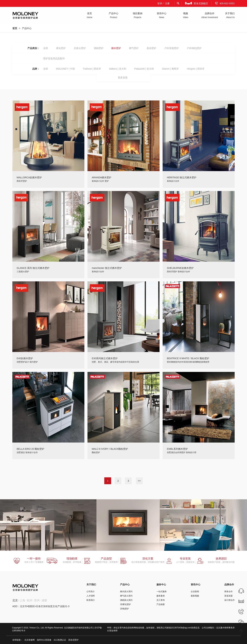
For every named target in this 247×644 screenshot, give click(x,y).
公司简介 (91, 592)
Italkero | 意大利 (118, 69)
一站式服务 (162, 592)
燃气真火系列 (126, 596)
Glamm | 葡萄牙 (170, 69)
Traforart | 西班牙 (92, 69)
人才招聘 (91, 596)
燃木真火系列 (126, 592)
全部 (46, 48)
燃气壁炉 (134, 48)
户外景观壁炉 (172, 48)
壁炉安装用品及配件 (54, 58)
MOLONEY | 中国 (65, 69)
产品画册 (161, 604)
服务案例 (161, 596)
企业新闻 (195, 592)
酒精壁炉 (99, 48)
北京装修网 (30, 640)
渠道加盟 (228, 596)
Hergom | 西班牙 (196, 69)
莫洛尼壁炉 (73, 640)
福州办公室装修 (44, 640)
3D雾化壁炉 (125, 604)
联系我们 (91, 600)
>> (139, 481)
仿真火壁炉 (80, 48)
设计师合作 (230, 600)
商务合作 (228, 592)
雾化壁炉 (61, 48)
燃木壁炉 (116, 48)
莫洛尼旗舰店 (197, 3)
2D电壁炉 (124, 609)
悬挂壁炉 (151, 48)
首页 (15, 28)
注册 (167, 3)
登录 (160, 3)
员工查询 (161, 600)
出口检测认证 (60, 640)
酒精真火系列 (126, 600)
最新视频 (195, 596)
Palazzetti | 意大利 (144, 69)
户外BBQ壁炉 (194, 48)
